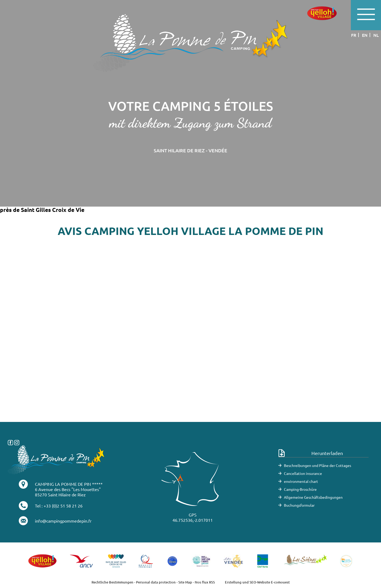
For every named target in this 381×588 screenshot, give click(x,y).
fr (354, 35)
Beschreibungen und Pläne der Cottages (317, 465)
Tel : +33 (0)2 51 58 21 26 (59, 506)
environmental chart (301, 481)
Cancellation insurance (303, 473)
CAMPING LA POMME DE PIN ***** (69, 484)
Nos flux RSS (205, 582)
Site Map (185, 582)
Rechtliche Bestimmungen (112, 582)
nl (376, 35)
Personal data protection (156, 582)
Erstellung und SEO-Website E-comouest (257, 582)
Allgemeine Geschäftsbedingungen (313, 497)
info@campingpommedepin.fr (63, 521)
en (365, 35)
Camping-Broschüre (300, 489)
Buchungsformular (299, 505)
